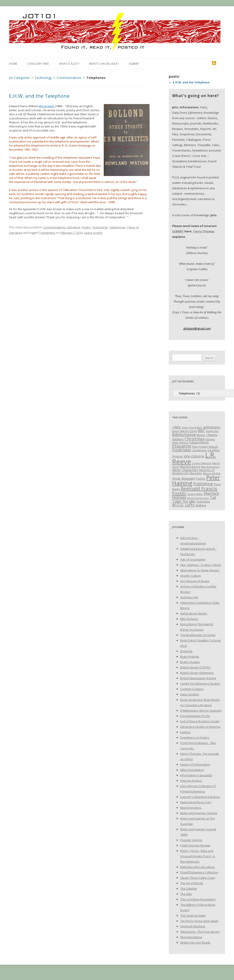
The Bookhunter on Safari (198, 635)
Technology (100, 227)
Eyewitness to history (195, 737)
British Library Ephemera (197, 673)
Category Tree (38, 64)
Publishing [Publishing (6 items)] (203, 484)
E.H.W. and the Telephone (39, 96)
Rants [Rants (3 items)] (176, 489)
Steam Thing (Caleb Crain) (198, 878)
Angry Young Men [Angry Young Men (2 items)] (192, 428)
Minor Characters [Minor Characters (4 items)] (185, 470)
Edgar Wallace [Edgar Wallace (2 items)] (180, 443)
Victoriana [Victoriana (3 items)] (203, 501)
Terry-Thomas (204, 231)
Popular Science (191, 840)
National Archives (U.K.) (196, 802)
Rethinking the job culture (198, 867)
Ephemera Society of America (200, 727)
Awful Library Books (194, 613)
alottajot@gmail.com (197, 328)
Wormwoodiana (191, 937)
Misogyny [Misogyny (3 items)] (196, 473)
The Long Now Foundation (198, 899)
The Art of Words (192, 883)
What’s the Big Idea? (104, 64)
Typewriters (47, 233)
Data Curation (190, 694)
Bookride (186, 651)
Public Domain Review (195, 845)
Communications (54, 227)
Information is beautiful (196, 775)
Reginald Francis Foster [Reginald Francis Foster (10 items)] (195, 491)
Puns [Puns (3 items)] (217, 484)
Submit (134, 64)
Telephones (117, 227)
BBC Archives (189, 619)
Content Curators (192, 689)
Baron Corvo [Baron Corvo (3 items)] (189, 431)
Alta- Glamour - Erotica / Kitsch (201, 565)
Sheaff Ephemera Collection (199, 872)
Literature (74, 227)
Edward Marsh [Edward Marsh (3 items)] (199, 442)
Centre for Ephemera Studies (200, 684)
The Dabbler (189, 889)
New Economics (191, 808)
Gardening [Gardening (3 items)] (199, 450)
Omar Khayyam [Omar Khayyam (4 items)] (184, 478)
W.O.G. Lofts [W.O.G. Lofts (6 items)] (183, 505)
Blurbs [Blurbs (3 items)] (201, 435)
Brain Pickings (190, 657)
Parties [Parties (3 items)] (201, 479)
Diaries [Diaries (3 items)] (210, 439)
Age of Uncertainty (193, 559)
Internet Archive (191, 781)
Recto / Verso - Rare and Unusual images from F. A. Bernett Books (198, 856)
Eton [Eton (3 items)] (195, 447)
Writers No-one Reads (195, 942)
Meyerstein (46, 106)
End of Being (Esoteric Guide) (200, 721)
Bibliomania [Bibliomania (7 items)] (184, 434)
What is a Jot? (69, 64)
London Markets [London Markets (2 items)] (202, 463)
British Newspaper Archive (198, 678)
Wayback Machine (193, 926)
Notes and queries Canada (199, 813)
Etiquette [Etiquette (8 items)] (182, 446)
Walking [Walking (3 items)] (201, 505)
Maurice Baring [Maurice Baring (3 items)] (190, 467)
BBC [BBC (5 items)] (201, 431)
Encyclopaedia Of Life (195, 716)
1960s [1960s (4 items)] (177, 427)
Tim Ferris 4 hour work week (199, 921)
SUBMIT (178, 231)
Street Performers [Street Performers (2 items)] (198, 498)
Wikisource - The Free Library (200, 932)
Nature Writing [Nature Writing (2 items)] (212, 473)
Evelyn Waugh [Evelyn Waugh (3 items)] (209, 447)
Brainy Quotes (190, 662)
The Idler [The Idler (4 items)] (189, 501)
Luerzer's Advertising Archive (200, 797)
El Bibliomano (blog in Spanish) (201, 710)
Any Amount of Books (195, 581)
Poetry (86, 227)
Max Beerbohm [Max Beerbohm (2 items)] (210, 467)
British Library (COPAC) (195, 667)
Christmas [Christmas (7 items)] (195, 439)
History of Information (195, 764)
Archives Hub (189, 597)
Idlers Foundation (192, 770)
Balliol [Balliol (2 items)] (176, 431)
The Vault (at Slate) (193, 915)
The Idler (186, 894)
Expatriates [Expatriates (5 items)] (182, 450)
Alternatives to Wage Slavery (200, 570)
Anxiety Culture (191, 576)
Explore (185, 732)
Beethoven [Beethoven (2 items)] (212, 431)
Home (13, 64)
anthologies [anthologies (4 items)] (212, 427)
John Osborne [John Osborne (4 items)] (194, 456)
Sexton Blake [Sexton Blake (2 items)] (195, 494)
